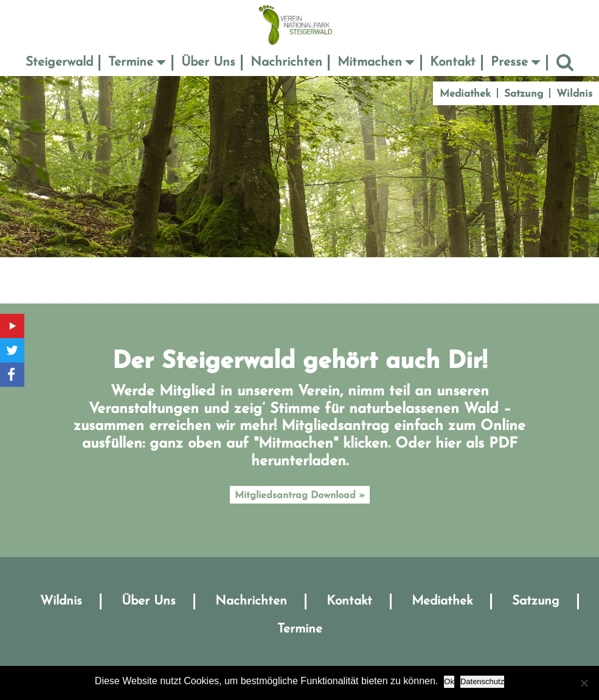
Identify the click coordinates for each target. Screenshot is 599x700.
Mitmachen (370, 62)
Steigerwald (59, 62)
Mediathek (465, 94)
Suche (565, 62)
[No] (584, 683)
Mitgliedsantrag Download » (300, 496)
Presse (509, 62)
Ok (449, 681)
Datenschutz (482, 681)
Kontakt (453, 62)
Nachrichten (286, 62)
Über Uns (208, 62)
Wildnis (574, 94)
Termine (131, 62)
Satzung (524, 94)
